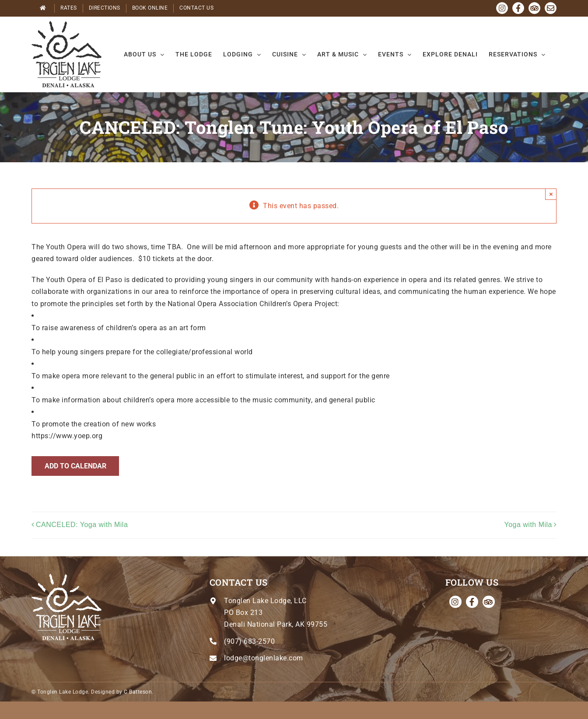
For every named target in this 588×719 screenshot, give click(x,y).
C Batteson (138, 692)
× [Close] (551, 194)
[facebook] (472, 602)
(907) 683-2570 (249, 641)
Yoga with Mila (528, 525)
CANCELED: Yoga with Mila (82, 525)
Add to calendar (75, 466)
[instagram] (455, 602)
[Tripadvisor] (489, 602)
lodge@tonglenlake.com (264, 658)
